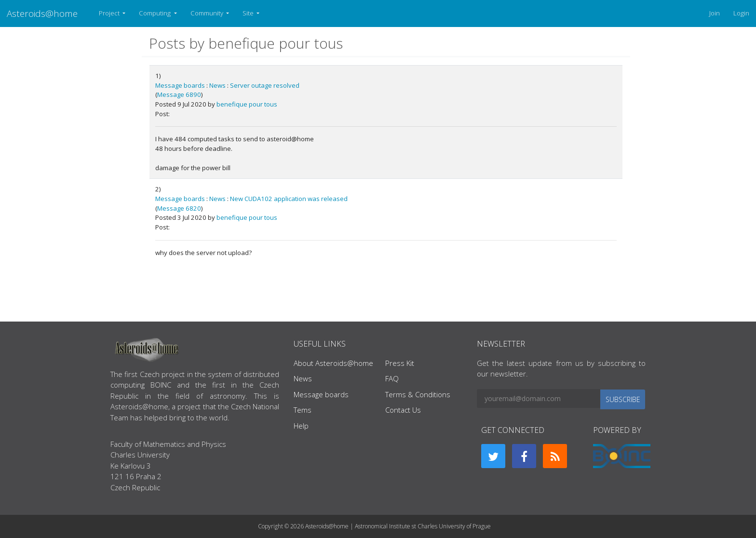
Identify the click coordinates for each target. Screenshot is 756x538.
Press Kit (400, 363)
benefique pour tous (247, 104)
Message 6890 (179, 94)
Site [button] (249, 13)
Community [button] (208, 13)
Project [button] (110, 13)
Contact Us (403, 410)
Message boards (180, 85)
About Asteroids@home (333, 363)
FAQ (392, 378)
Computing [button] (155, 13)
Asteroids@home (42, 13)
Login (741, 13)
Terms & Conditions (418, 394)
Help (301, 426)
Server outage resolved (265, 85)
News (217, 85)
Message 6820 (179, 208)
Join (715, 13)
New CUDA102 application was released (289, 199)
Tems (303, 410)
